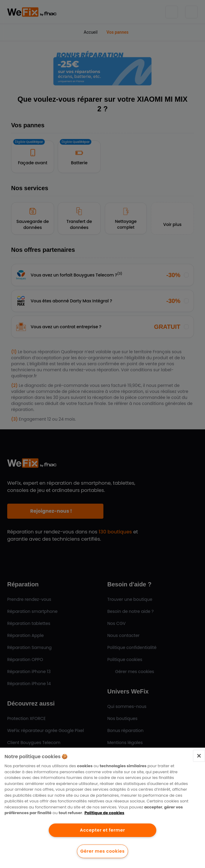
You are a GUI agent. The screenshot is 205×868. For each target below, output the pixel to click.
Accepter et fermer (102, 830)
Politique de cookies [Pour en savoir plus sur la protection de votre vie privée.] (104, 813)
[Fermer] (199, 756)
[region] (102, 808)
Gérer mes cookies (102, 851)
